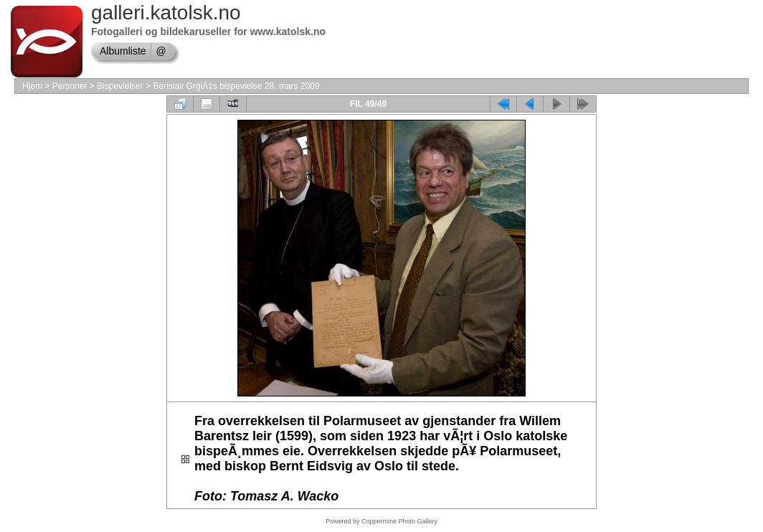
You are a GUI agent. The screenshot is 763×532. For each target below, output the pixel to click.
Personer (70, 86)
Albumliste (123, 51)
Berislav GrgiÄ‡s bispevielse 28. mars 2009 (236, 86)
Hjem (32, 86)
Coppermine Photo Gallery (399, 521)
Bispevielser (120, 86)
